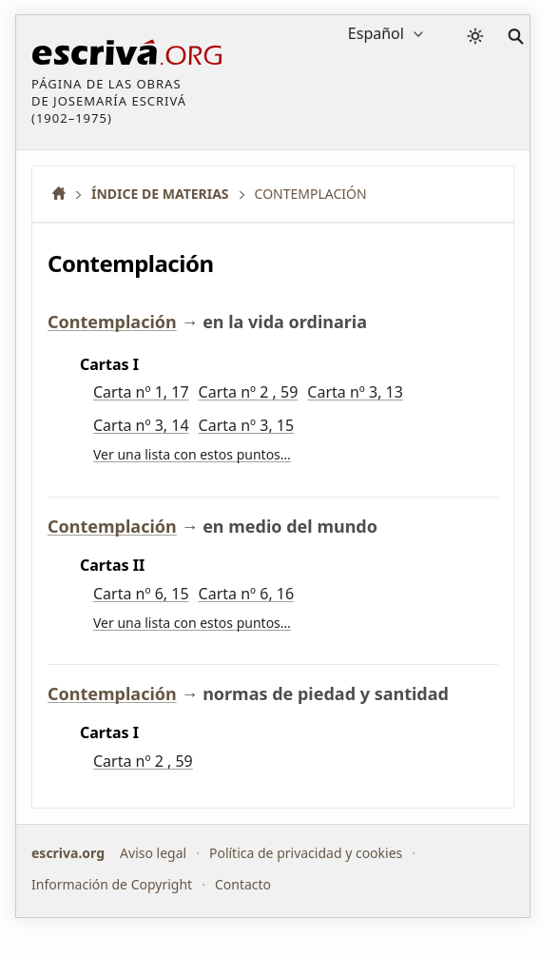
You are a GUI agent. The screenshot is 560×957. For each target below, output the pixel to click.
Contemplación (112, 322)
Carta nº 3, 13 (355, 392)
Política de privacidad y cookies (306, 853)
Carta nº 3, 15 (247, 425)
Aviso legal (153, 853)
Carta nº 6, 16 (247, 594)
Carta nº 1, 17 (141, 392)
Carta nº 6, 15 (141, 594)
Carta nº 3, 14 (141, 425)
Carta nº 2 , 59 (249, 392)
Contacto (243, 884)
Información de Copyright (112, 884)
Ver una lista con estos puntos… (192, 454)
